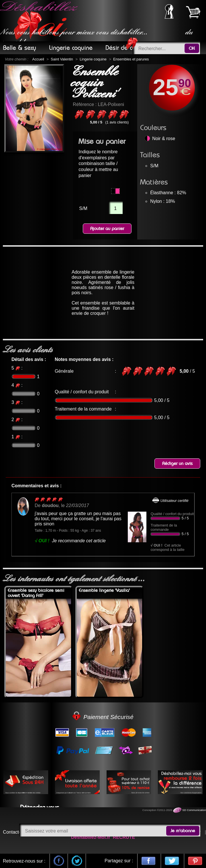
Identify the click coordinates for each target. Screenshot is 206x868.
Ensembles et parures (131, 59)
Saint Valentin (62, 59)
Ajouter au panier (107, 229)
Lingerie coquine (93, 59)
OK (192, 48)
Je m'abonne (183, 831)
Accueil (38, 59)
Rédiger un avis (177, 464)
